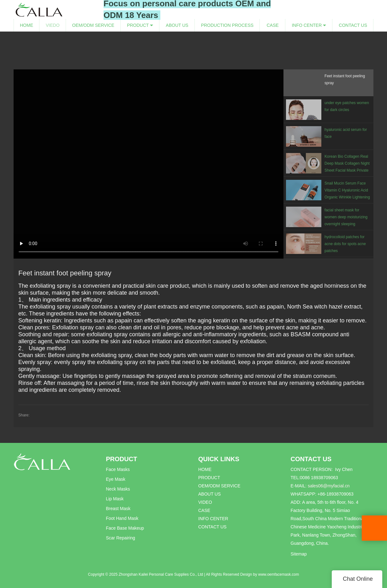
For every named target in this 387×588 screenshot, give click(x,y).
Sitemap (299, 554)
